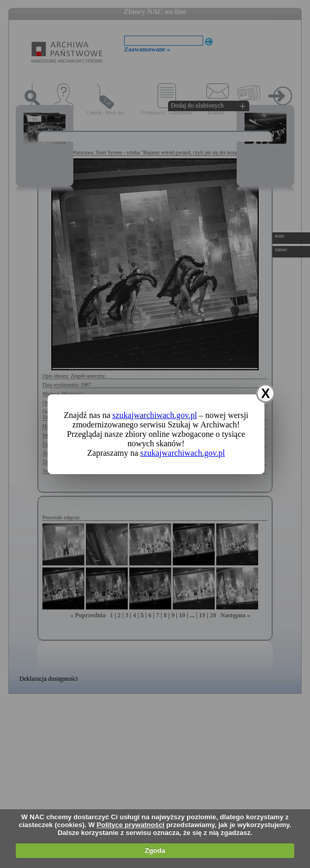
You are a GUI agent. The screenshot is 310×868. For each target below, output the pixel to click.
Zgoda (155, 850)
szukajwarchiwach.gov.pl (155, 415)
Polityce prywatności (131, 825)
